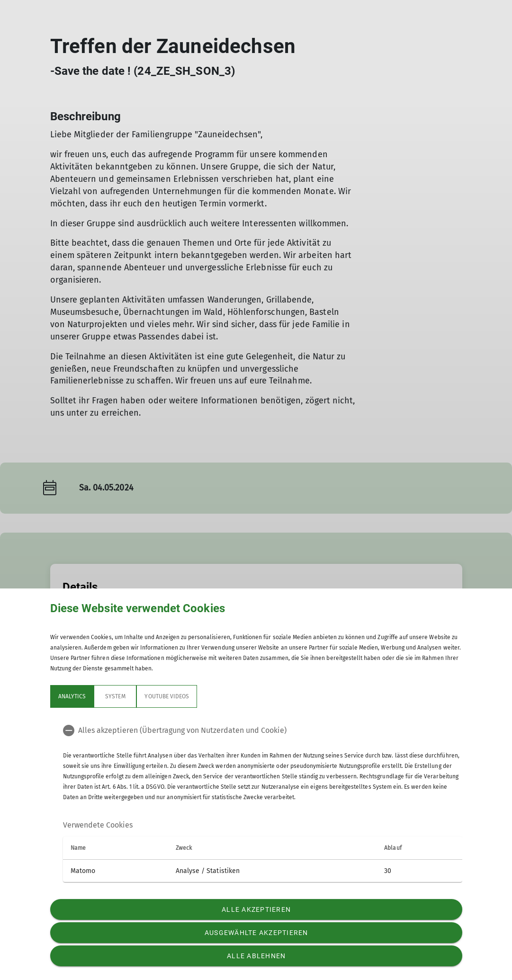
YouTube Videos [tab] (167, 696)
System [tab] (115, 696)
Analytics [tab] (72, 696)
